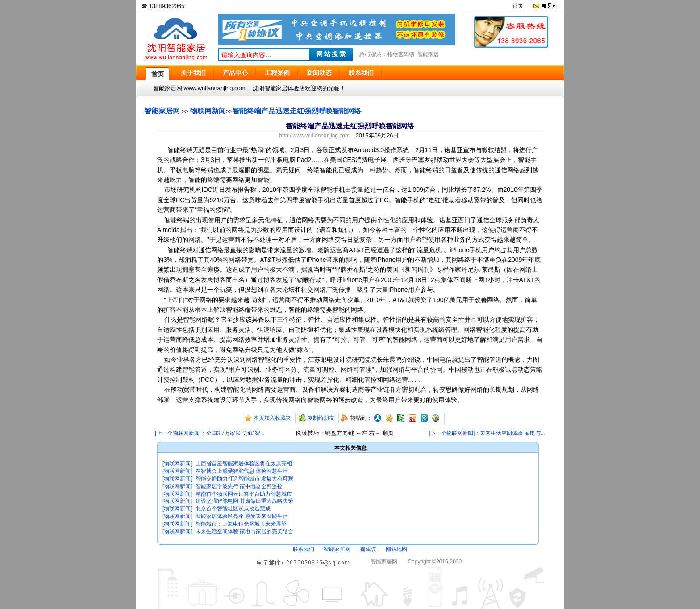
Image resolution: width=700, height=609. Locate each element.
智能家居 (428, 54)
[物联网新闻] (177, 464)
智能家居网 (162, 111)
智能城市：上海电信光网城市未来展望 (241, 524)
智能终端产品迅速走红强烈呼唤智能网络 (297, 111)
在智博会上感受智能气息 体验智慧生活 (242, 471)
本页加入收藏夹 (272, 418)
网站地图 (396, 549)
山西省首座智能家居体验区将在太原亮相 (244, 464)
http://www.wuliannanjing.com (315, 136)
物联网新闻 (208, 111)
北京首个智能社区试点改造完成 (233, 509)
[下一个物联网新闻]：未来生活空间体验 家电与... (487, 433)
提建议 (368, 549)
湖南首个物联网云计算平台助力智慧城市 (244, 494)
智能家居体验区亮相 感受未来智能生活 (242, 516)
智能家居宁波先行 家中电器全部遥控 (239, 486)
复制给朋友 (321, 418)
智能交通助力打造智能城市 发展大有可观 (244, 479)
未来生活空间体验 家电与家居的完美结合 (244, 531)
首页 (518, 6)
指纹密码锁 (401, 54)
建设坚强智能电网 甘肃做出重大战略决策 (244, 501)
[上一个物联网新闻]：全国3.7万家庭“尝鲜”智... (210, 433)
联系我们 (304, 549)
